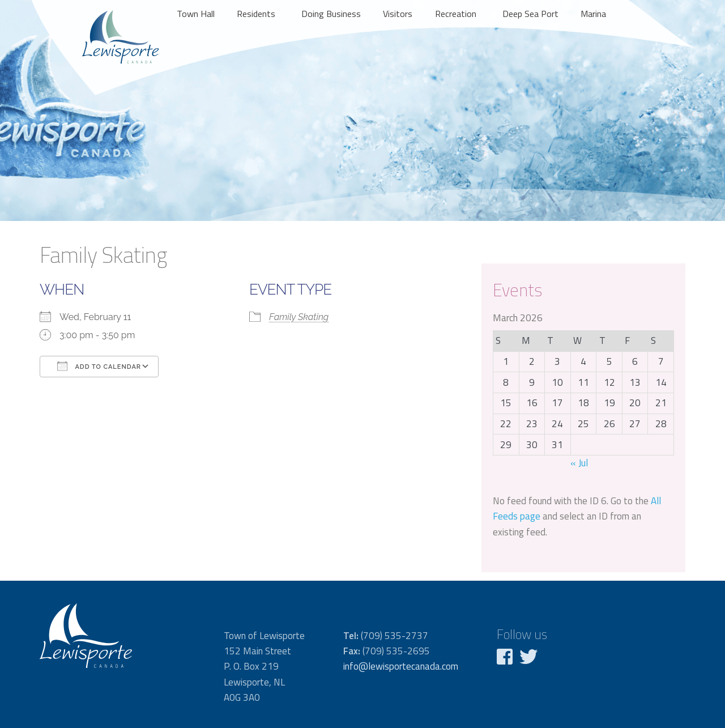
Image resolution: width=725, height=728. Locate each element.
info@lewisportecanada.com (401, 666)
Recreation (456, 14)
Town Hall (196, 14)
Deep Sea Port (530, 14)
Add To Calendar (99, 366)
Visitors (398, 14)
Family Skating (299, 317)
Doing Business (331, 14)
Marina (593, 14)
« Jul (579, 463)
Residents (256, 14)
